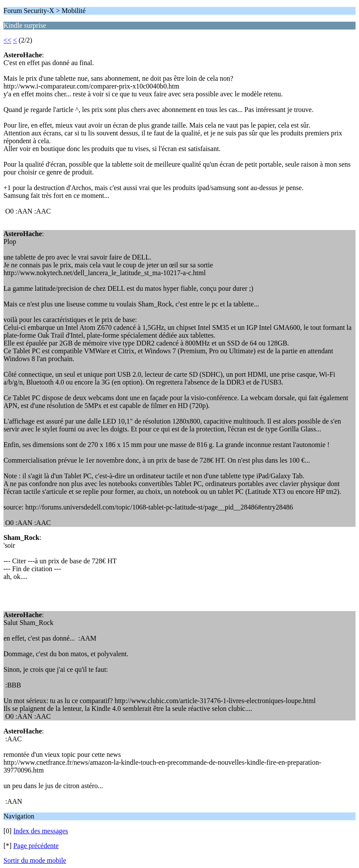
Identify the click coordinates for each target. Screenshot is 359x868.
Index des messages (41, 831)
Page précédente (36, 846)
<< (7, 40)
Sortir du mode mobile (35, 860)
